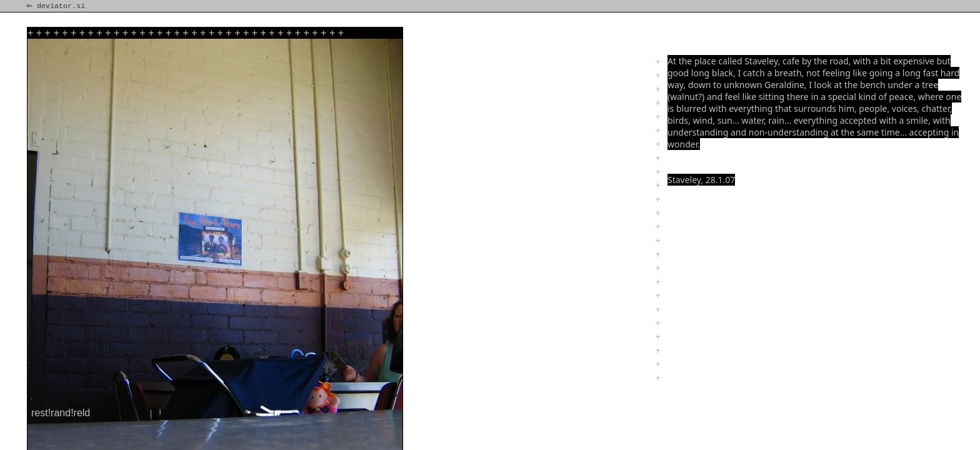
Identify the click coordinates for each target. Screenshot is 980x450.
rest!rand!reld (61, 413)
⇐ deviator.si (57, 6)
